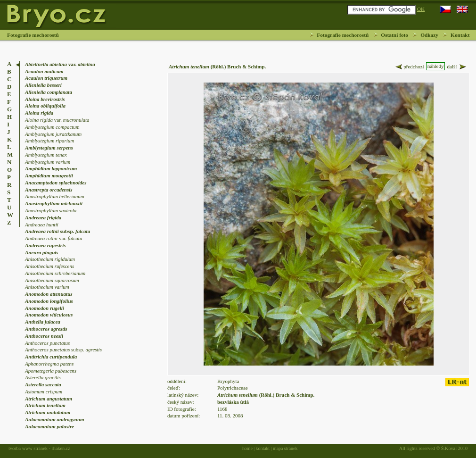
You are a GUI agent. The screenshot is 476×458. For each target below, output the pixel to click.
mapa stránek (285, 448)
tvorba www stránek (28, 448)
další (457, 67)
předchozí (409, 67)
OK (421, 9)
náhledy (436, 66)
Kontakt (460, 35)
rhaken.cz (61, 448)
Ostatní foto (394, 35)
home (247, 448)
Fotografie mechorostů (343, 35)
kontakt (263, 448)
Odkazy (429, 35)
